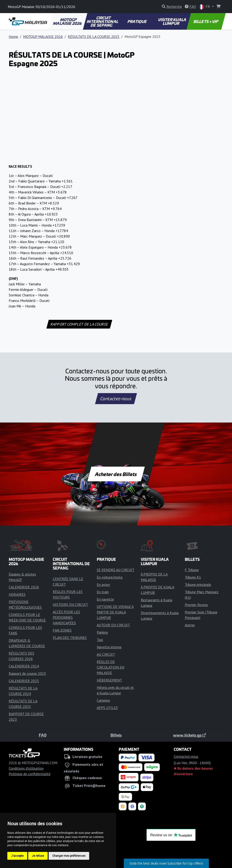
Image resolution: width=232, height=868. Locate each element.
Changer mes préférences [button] (69, 856)
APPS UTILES (107, 708)
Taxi (100, 640)
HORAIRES (17, 594)
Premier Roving (196, 605)
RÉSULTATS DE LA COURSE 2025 (94, 37)
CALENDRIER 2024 (24, 666)
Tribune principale (198, 584)
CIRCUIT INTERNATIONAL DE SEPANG (103, 21)
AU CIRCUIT (106, 654)
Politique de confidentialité (30, 774)
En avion (103, 584)
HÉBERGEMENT (109, 680)
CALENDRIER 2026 (24, 587)
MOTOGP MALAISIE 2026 (68, 21)
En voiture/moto (110, 577)
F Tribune (192, 570)
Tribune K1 (193, 577)
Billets (116, 735)
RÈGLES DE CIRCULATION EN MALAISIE (110, 667)
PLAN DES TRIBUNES (70, 638)
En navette (105, 599)
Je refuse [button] (38, 856)
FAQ (43, 735)
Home (13, 37)
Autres (190, 625)
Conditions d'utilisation (26, 768)
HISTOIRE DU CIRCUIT (70, 604)
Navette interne (109, 647)
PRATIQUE (137, 21)
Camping (103, 700)
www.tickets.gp (189, 735)
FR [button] (205, 7)
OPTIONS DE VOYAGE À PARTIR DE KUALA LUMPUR (115, 612)
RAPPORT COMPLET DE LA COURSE (79, 324)
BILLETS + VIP (206, 21)
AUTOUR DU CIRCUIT (113, 625)
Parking (102, 632)
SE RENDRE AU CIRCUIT (116, 570)
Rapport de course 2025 (27, 673)
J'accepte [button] (17, 856)
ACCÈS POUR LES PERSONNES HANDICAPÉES (66, 617)
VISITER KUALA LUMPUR (172, 21)
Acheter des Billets (116, 474)
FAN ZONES (62, 630)
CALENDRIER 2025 (24, 681)
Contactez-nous (116, 399)
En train (103, 592)
